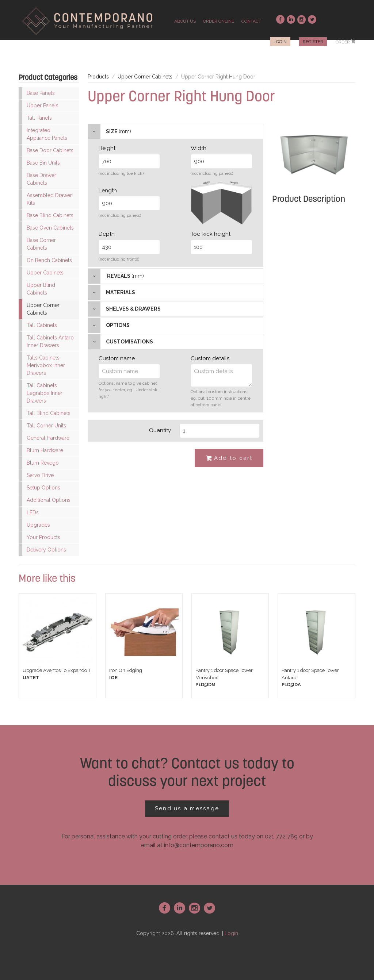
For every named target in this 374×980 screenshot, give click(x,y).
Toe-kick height (211, 234)
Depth (107, 234)
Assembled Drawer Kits (49, 199)
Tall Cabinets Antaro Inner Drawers (50, 341)
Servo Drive (40, 475)
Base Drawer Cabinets (41, 179)
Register (313, 42)
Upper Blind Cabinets (41, 289)
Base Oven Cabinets (50, 228)
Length (108, 191)
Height (107, 148)
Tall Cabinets (42, 325)
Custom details (210, 358)
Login (280, 42)
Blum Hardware (45, 450)
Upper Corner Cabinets (43, 309)
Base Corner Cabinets (41, 244)
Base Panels (41, 93)
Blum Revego (43, 463)
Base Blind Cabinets (50, 215)
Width (199, 148)
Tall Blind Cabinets (49, 413)
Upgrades (38, 525)
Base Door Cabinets (50, 150)
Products (98, 77)
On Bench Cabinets (49, 260)
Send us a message (187, 808)
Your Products (43, 537)
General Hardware (48, 438)
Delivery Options (46, 550)
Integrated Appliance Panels (47, 134)
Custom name (117, 358)
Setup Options (43, 488)
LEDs (33, 512)
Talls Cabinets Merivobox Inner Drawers (46, 365)
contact (251, 21)
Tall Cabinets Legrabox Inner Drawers (45, 393)
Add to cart (229, 458)
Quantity (160, 430)
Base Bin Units (43, 163)
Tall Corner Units (46, 426)
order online (219, 21)
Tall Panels (39, 118)
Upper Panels (43, 105)
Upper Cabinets (45, 273)
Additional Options (49, 500)
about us (185, 21)
